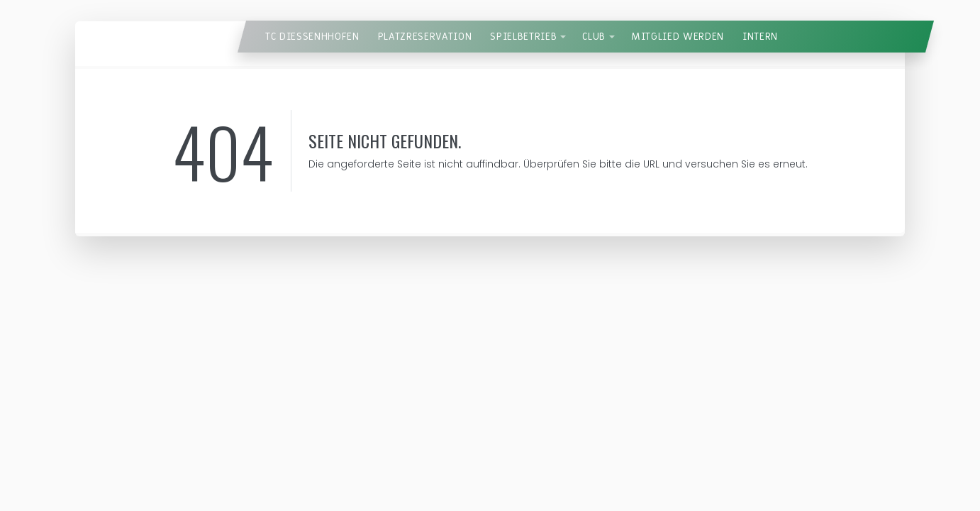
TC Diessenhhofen (312, 37)
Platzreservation (425, 37)
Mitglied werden (678, 37)
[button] (563, 37)
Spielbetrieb (523, 37)
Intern (760, 37)
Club (594, 37)
